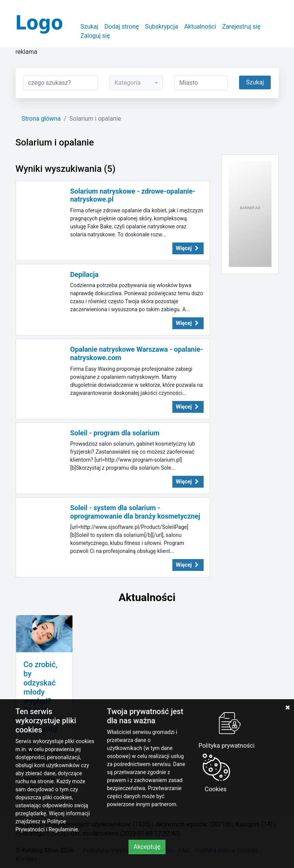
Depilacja (84, 274)
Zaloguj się (95, 36)
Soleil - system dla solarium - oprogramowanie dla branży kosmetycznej (135, 512)
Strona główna (41, 119)
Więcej (188, 248)
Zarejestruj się (242, 27)
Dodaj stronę (122, 27)
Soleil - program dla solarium (115, 433)
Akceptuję (147, 847)
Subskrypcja (161, 27)
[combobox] (136, 83)
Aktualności (200, 27)
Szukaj (89, 27)
